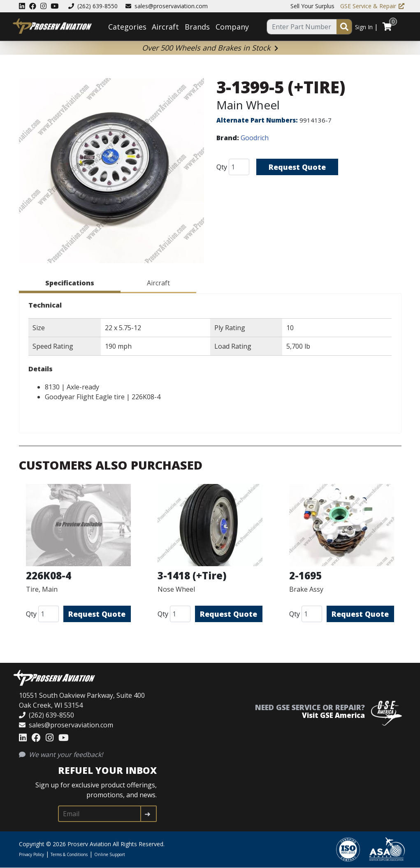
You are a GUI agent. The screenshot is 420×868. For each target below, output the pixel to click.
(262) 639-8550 (93, 6)
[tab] (70, 284)
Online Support (110, 854)
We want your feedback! (61, 755)
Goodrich (255, 138)
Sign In (364, 27)
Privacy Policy (31, 854)
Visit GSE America (333, 715)
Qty (222, 167)
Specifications (70, 283)
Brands (197, 27)
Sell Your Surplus (312, 6)
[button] (111, 172)
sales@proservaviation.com (167, 6)
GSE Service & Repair (372, 6)
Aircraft (165, 27)
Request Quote (297, 167)
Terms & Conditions (69, 854)
